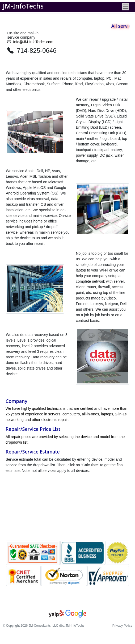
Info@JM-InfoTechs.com (33, 42)
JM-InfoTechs (23, 6)
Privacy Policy (122, 626)
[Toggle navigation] (126, 7)
